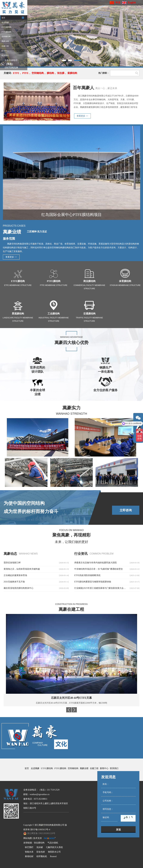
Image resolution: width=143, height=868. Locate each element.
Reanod (53, 856)
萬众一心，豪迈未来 (106, 88)
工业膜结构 (54, 314)
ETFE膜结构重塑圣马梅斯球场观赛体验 (93, 582)
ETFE (16, 73)
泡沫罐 (40, 847)
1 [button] (64, 60)
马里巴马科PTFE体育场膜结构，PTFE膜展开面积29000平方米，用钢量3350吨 (71, 703)
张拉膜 (61, 73)
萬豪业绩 (12, 232)
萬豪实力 (71, 408)
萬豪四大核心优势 (71, 343)
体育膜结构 (125, 281)
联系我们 (114, 768)
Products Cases (14, 226)
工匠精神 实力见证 (37, 232)
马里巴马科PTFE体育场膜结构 (71, 698)
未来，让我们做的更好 (71, 542)
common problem (101, 554)
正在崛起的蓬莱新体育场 (15, 575)
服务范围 (9, 239)
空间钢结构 (38, 73)
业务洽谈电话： (12, 60)
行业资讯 (81, 554)
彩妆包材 (41, 852)
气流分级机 (53, 843)
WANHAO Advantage (71, 337)
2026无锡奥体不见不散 (14, 582)
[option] (71, 33)
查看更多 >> (82, 116)
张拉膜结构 (39, 843)
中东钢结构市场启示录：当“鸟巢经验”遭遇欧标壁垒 (99, 569)
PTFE (25, 73)
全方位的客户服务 (106, 390)
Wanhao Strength (72, 414)
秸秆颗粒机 (42, 856)
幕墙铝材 (29, 856)
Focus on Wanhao (71, 530)
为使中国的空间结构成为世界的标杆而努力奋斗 (31, 507)
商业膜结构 (89, 281)
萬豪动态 (10, 554)
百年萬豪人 (83, 88)
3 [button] (79, 60)
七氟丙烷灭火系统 (54, 847)
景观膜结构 (18, 314)
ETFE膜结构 (18, 281)
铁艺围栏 (29, 847)
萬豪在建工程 (71, 609)
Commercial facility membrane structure (89, 287)
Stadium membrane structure (125, 285)
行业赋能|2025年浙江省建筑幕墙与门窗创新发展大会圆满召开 (103, 588)
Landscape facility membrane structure (18, 319)
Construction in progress (71, 604)
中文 (118, 3)
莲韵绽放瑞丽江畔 (12, 563)
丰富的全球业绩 (37, 392)
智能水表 (29, 852)
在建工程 (94, 768)
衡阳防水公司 (54, 852)
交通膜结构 (89, 314)
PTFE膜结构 (54, 281)
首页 (27, 768)
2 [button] (72, 60)
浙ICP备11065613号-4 (40, 830)
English (132, 2)
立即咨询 (126, 510)
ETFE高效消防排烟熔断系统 (87, 575)
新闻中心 (104, 768)
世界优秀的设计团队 (37, 370)
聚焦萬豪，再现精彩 (71, 535)
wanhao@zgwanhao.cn (40, 794)
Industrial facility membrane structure (54, 319)
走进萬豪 (35, 768)
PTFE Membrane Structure (54, 285)
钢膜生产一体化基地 (106, 370)
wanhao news (28, 554)
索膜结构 (72, 73)
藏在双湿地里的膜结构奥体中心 (19, 588)
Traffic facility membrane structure (89, 319)
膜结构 (50, 73)
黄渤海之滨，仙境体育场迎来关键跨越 (22, 569)
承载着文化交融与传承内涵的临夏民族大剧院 (95, 563)
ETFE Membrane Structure (18, 285)
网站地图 (28, 838)
